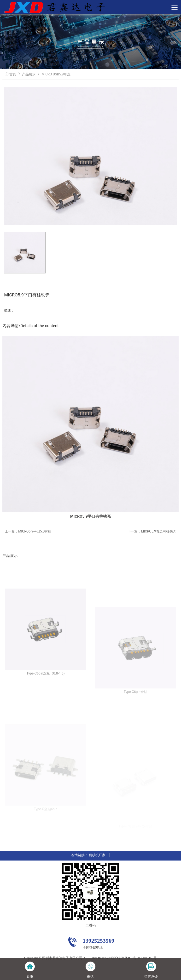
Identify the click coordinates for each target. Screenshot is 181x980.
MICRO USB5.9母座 (56, 74)
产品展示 (29, 74)
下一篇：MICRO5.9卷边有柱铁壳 (152, 531)
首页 (13, 74)
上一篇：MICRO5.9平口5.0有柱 (28, 531)
